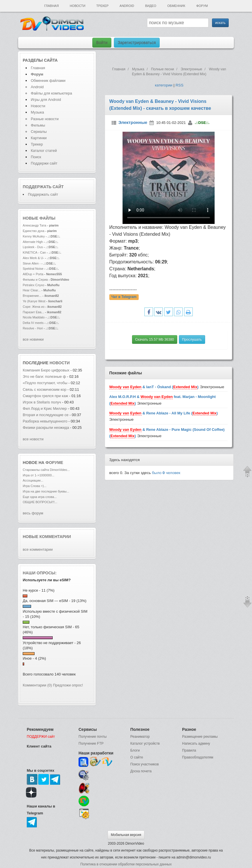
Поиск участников (145, 764)
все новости (33, 439)
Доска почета (141, 771)
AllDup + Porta (33, 274)
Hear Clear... (32, 290)
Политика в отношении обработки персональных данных (126, 864)
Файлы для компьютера (51, 93)
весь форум (33, 513)
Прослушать (192, 339)
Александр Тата (35, 225)
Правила (189, 750)
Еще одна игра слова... (40, 497)
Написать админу (196, 744)
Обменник (176, 6)
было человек (166, 473)
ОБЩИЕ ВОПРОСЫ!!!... (40, 502)
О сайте (137, 757)
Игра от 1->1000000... (39, 475)
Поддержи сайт (44, 163)
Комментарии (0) (37, 685)
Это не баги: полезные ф (44, 377)
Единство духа (34, 231)
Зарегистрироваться (137, 43)
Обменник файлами (48, 81)
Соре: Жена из (34, 307)
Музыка (37, 112)
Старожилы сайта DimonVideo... (46, 470)
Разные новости (45, 119)
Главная (51, 6)
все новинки (33, 339)
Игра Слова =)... (35, 486)
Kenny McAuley (34, 236)
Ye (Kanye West (34, 301)
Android (127, 6)
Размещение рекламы (200, 737)
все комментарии (38, 549)
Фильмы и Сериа (35, 280)
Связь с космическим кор (45, 389)
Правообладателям (198, 757)
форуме (54, 463)
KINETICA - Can (34, 252)
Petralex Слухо (34, 285)
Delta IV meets (33, 323)
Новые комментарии (47, 537)
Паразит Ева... (33, 312)
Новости (77, 6)
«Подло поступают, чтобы (45, 383)
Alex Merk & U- (33, 258)
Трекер (102, 6)
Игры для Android (46, 100)
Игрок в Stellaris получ (42, 402)
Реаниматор (140, 737)
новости (60, 363)
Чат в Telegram (124, 297)
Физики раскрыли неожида (46, 428)
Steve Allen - (32, 263)
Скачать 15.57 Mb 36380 (155, 339)
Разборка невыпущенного (46, 421)
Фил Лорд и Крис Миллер (45, 408)
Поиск (36, 157)
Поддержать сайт (43, 187)
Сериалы (39, 132)
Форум (202, 6)
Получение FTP (91, 744)
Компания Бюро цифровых (47, 370)
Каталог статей (44, 151)
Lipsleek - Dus (33, 247)
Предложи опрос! (68, 685)
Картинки (39, 138)
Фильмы (38, 125)
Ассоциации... (33, 480)
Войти (102, 43)
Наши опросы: (40, 573)
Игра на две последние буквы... (46, 491)
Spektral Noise (33, 269)
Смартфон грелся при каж (45, 396)
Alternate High (33, 242)
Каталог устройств (145, 744)
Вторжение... (32, 296)
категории (164, 85)
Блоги (135, 750)
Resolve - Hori (33, 328)
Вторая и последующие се (46, 415)
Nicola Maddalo (34, 317)
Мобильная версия (126, 835)
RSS (179, 85)
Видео (151, 6)
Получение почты (93, 737)
